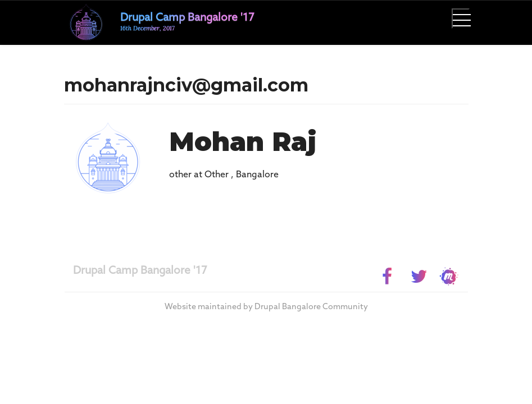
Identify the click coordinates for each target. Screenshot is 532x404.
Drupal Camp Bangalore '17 (140, 271)
